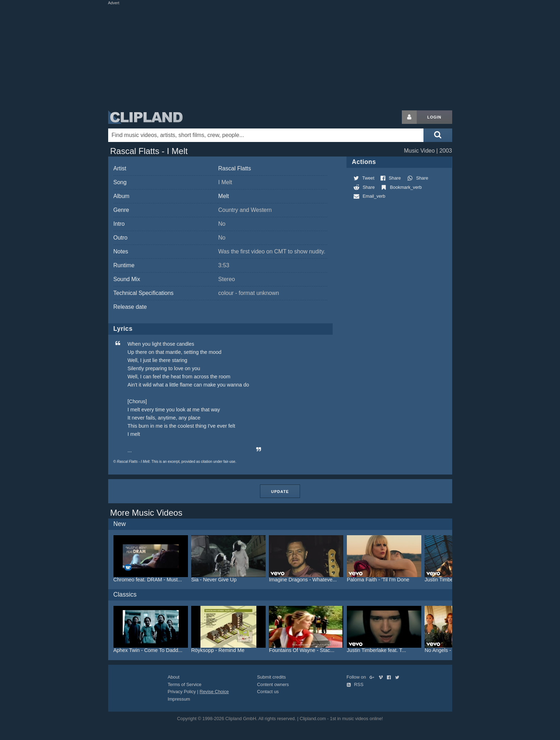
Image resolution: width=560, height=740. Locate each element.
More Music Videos (146, 513)
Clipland (145, 117)
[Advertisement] (280, 56)
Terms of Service (185, 684)
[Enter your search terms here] (266, 135)
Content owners (273, 684)
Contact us (268, 692)
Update (280, 492)
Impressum (179, 699)
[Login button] (409, 117)
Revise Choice (214, 692)
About (174, 677)
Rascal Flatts (234, 168)
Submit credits (271, 677)
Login (434, 117)
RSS (355, 684)
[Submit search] (438, 135)
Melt (223, 196)
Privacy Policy (182, 692)
